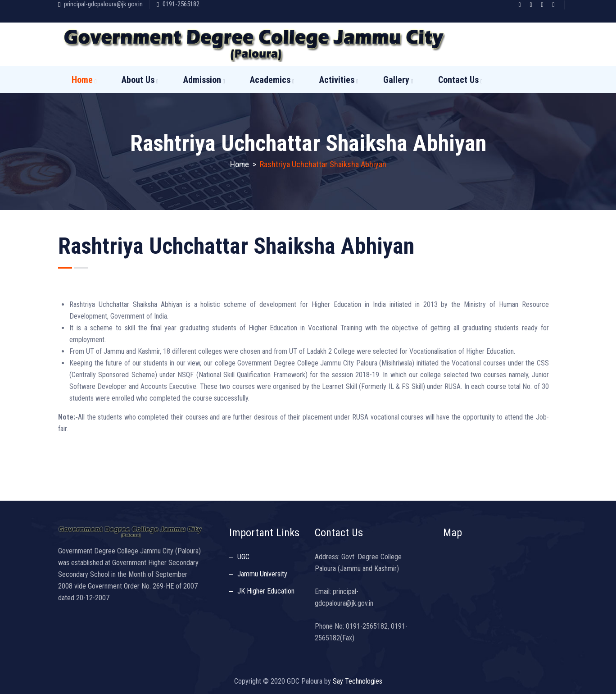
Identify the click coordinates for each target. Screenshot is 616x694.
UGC (243, 557)
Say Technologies (358, 681)
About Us (138, 80)
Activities (337, 80)
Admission (202, 80)
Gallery (396, 80)
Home (82, 80)
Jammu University (262, 574)
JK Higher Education (266, 591)
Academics (270, 80)
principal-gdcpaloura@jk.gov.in (103, 4)
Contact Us (458, 80)
